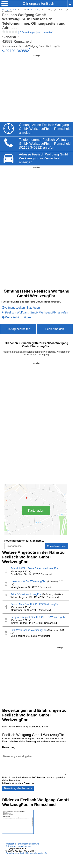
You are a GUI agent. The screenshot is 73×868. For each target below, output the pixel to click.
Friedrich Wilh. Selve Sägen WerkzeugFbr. (35, 568)
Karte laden (36, 511)
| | (28, 32)
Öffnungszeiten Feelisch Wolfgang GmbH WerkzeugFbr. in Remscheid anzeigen (45, 129)
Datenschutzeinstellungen (18, 846)
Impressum (11, 844)
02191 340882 (17, 51)
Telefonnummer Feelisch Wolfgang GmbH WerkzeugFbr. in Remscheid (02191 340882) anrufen (45, 144)
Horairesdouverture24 (37, 853)
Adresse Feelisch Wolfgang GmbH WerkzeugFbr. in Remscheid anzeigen (44, 158)
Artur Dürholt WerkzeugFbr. (26, 594)
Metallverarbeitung (34, 10)
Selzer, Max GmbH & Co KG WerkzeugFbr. (35, 604)
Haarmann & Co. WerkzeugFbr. (28, 581)
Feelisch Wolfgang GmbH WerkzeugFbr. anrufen (37, 312)
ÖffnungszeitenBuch (38, 4)
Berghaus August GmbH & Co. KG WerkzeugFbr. (38, 617)
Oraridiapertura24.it (15, 853)
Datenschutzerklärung (29, 844)
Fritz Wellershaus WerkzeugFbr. (29, 630)
